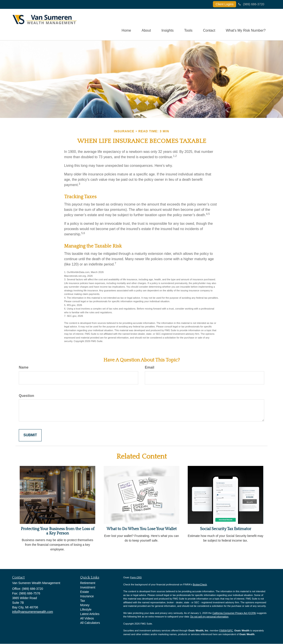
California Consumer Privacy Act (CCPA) (234, 613)
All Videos (87, 619)
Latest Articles (90, 614)
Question (26, 396)
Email (150, 368)
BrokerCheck (200, 585)
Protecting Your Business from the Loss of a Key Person (58, 531)
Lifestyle (86, 610)
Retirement (88, 583)
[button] (144, 25)
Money (85, 605)
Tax (83, 601)
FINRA (223, 631)
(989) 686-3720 (251, 4)
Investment (88, 588)
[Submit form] (30, 435)
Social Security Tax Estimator (226, 529)
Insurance (87, 596)
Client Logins (225, 4)
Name (24, 368)
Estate (85, 592)
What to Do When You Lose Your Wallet (142, 529)
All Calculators (90, 623)
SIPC (230, 631)
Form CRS (136, 578)
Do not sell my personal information (209, 617)
